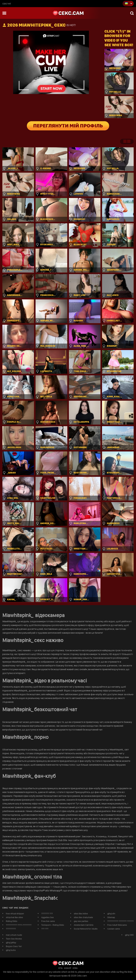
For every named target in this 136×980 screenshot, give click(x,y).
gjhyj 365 (129, 935)
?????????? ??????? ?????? (120, 921)
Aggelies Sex (47, 917)
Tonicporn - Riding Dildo (53, 925)
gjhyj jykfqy (11, 942)
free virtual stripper (15, 914)
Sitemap (111, 917)
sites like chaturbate (83, 917)
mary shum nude (14, 935)
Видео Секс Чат (14, 946)
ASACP (68, 968)
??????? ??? (47, 914)
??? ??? (45, 929)
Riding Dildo (12, 921)
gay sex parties (81, 921)
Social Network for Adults (86, 929)
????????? (11, 929)
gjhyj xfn (111, 914)
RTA (60, 968)
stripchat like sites (14, 917)
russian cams (114, 929)
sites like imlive (81, 914)
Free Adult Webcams (117, 925)
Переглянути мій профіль (68, 126)
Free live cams (48, 921)
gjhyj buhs (11, 950)
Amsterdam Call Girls (84, 925)
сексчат (7, 4)
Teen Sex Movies (14, 939)
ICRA (75, 968)
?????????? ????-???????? (19, 925)
